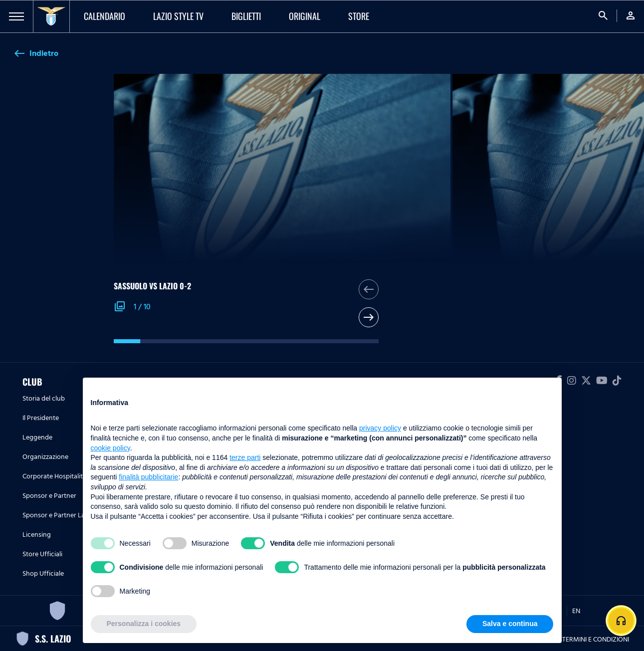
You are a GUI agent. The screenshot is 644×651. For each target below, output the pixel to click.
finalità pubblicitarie (148, 477)
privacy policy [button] (380, 428)
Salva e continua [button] (510, 624)
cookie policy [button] (110, 448)
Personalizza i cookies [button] (144, 624)
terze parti (245, 457)
